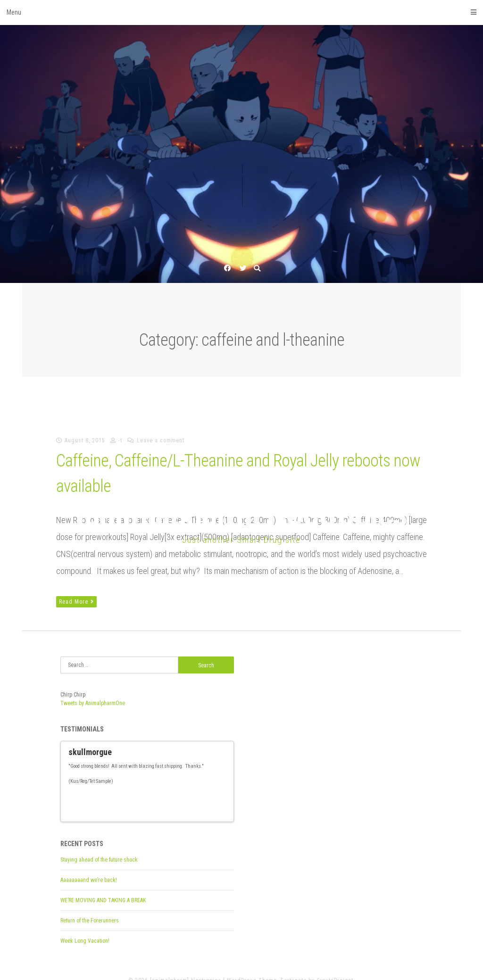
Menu (241, 12)
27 (77, 805)
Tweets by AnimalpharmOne (93, 703)
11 (137, 798)
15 (163, 798)
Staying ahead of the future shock (99, 847)
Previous (214, 798)
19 (190, 798)
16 (170, 798)
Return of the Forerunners (90, 907)
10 (130, 798)
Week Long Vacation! (85, 928)
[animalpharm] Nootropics (241, 514)
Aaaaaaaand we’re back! (89, 867)
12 (143, 798)
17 (176, 798)
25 (229, 798)
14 (157, 798)
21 (203, 798)
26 (71, 805)
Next (223, 798)
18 (183, 798)
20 (196, 798)
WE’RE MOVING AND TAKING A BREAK (103, 887)
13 (150, 798)
